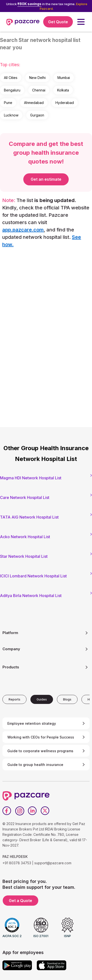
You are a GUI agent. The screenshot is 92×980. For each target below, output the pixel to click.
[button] (81, 22)
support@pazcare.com (53, 863)
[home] (23, 22)
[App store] (52, 965)
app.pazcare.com (23, 230)
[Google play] (17, 965)
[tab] (14, 699)
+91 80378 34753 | (18, 863)
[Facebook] (7, 811)
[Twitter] (45, 811)
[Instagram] (20, 811)
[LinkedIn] (32, 811)
